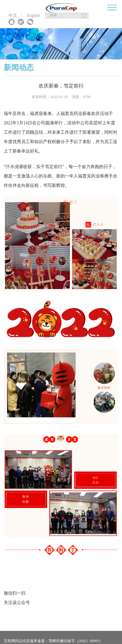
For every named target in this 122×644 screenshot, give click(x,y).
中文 (13, 16)
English (34, 16)
